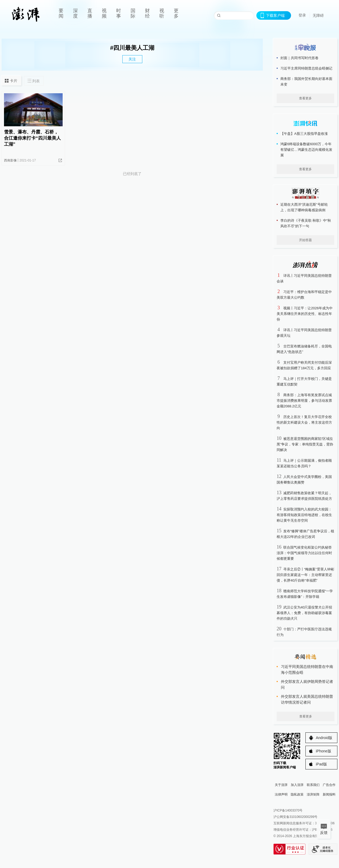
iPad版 (321, 764)
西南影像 (10, 160)
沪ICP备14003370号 (288, 810)
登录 (302, 15)
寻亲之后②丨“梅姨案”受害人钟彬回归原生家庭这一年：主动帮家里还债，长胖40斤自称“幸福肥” (305, 575)
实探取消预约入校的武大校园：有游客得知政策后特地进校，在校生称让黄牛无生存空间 (304, 515)
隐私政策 (297, 794)
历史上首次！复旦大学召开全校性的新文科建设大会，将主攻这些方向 (304, 422)
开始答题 (305, 240)
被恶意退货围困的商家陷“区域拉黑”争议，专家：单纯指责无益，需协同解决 (305, 444)
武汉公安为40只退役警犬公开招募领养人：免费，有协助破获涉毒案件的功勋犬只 (304, 613)
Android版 (324, 738)
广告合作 (329, 785)
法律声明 (281, 794)
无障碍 (318, 15)
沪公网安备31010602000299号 (295, 817)
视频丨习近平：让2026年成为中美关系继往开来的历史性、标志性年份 (305, 314)
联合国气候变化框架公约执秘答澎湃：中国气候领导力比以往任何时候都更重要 (304, 553)
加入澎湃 (297, 785)
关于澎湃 (281, 785)
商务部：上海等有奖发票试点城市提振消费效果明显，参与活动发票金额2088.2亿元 (304, 401)
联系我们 (313, 785)
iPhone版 (324, 751)
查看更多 (305, 98)
